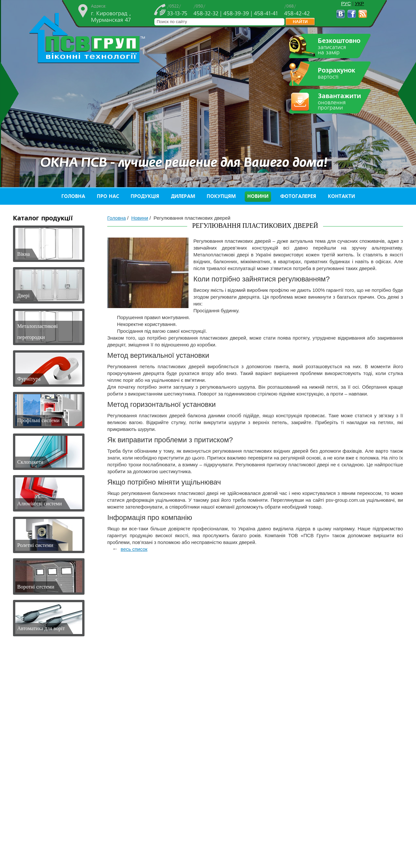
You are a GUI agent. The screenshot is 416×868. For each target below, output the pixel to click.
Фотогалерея (298, 196)
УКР (359, 3)
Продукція (145, 196)
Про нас (108, 196)
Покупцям (221, 196)
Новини (258, 196)
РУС (346, 3)
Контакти (341, 196)
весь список (134, 549)
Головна (73, 196)
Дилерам (183, 196)
